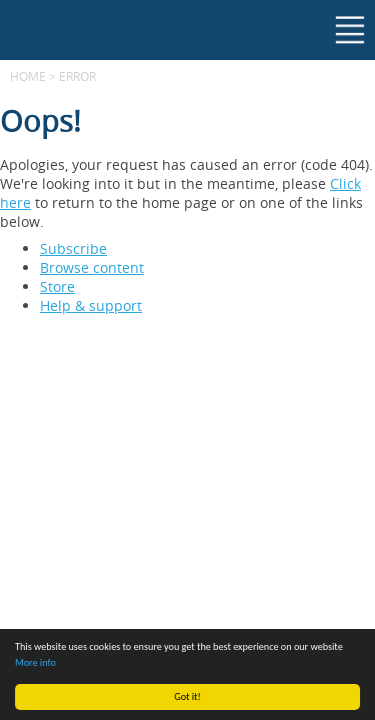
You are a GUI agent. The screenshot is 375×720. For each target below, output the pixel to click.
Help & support (91, 305)
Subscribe (73, 248)
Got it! (187, 696)
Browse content (92, 267)
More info (35, 662)
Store (57, 286)
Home (28, 76)
